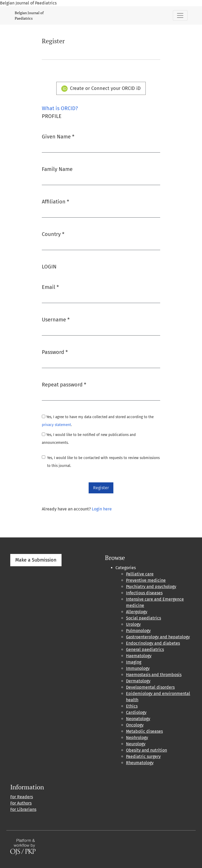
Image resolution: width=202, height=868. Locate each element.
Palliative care (140, 574)
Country (53, 234)
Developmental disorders (150, 687)
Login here (102, 509)
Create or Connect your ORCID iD (101, 89)
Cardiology (136, 712)
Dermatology (138, 681)
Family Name (57, 169)
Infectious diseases (144, 593)
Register (101, 488)
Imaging (134, 662)
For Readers (22, 797)
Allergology (137, 612)
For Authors (21, 803)
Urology (133, 624)
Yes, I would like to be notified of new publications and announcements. (89, 439)
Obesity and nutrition (147, 750)
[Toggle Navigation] (180, 15)
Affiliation (55, 201)
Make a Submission (36, 560)
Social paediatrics (143, 618)
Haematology (139, 656)
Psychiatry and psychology (151, 587)
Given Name (58, 136)
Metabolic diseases (144, 731)
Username (56, 319)
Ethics (132, 706)
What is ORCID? (60, 108)
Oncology (135, 725)
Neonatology (138, 719)
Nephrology (137, 738)
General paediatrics (145, 649)
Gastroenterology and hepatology (158, 637)
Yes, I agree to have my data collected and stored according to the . (98, 421)
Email (50, 287)
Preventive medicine (146, 580)
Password (55, 352)
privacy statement (56, 425)
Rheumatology (140, 763)
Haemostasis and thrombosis (154, 675)
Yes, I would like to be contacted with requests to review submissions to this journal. (103, 462)
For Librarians (23, 809)
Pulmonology (138, 631)
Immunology (138, 668)
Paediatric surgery (143, 756)
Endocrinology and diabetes (153, 643)
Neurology (136, 744)
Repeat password (64, 384)
